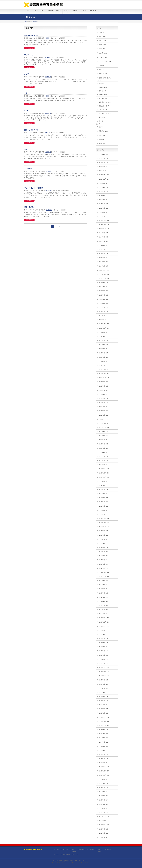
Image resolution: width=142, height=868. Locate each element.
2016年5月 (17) (104, 647)
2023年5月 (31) (104, 299)
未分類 (62, 38)
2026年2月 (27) (104, 163)
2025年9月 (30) (104, 183)
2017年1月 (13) (104, 614)
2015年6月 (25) (104, 692)
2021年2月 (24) (104, 411)
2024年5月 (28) (104, 249)
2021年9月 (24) (104, 382)
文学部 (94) (102, 91)
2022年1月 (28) (104, 365)
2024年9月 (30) (104, 233)
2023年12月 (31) (104, 270)
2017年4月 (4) (103, 601)
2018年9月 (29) (104, 531)
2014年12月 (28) (104, 717)
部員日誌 (100, 849)
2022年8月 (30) (104, 336)
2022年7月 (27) (104, 341)
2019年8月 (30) (104, 485)
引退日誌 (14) (103, 74)
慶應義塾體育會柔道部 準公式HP (69, 861)
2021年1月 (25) (104, 415)
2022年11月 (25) (104, 324)
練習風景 (74, 852)
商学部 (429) (103, 87)
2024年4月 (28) (104, 254)
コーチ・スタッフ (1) (105, 61)
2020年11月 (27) (104, 423)
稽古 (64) (102, 127)
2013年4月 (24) (104, 800)
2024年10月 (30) (104, 229)
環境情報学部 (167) (105, 102)
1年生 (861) (102, 32)
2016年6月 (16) (104, 643)
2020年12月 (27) (104, 419)
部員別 (100, 852)
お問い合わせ (67, 855)
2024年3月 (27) (104, 258)
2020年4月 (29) (104, 452)
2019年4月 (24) (104, 502)
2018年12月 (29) (104, 518)
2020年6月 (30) (104, 444)
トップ (57, 849)
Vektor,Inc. (80, 863)
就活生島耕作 (29, 207)
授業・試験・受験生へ (106, 78)
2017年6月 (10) (104, 593)
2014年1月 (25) (104, 763)
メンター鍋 (28, 169)
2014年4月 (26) (104, 750)
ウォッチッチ (29, 55)
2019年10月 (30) (104, 477)
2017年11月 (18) (104, 572)
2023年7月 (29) (104, 291)
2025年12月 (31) (104, 171)
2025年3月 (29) (104, 208)
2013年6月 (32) (104, 792)
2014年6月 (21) (104, 742)
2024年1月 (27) (104, 266)
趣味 (63, 171)
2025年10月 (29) (104, 179)
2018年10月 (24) (104, 527)
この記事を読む (30, 48)
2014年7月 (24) (104, 738)
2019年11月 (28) (104, 473)
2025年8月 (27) (104, 187)
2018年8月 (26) (104, 535)
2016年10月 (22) (104, 626)
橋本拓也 (48, 38)
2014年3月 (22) (104, 754)
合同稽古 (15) (103, 65)
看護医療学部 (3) (104, 106)
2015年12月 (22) (104, 668)
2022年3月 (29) (104, 357)
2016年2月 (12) (104, 659)
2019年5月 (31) (104, 498)
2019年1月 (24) (104, 514)
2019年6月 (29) (104, 494)
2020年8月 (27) (104, 436)
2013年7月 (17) (104, 788)
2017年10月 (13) (104, 576)
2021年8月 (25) (104, 386)
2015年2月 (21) (104, 709)
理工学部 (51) (103, 99)
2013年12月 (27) (104, 767)
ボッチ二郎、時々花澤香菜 (34, 188)
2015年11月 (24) (104, 672)
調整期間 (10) (103, 139)
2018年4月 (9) (103, 552)
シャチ (27, 74)
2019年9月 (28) (104, 481)
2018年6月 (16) (104, 543)
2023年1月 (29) (104, 316)
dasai (26, 111)
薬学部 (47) (102, 117)
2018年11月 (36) (104, 523)
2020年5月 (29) (104, 448)
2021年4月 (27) (104, 403)
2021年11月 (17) (104, 374)
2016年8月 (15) (104, 634)
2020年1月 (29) (104, 465)
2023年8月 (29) (104, 287)
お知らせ (65, 849)
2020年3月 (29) (104, 456)
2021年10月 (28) (104, 378)
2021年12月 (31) (104, 369)
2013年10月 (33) (104, 775)
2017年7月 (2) (103, 589)
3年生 (63, 191)
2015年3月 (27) (104, 705)
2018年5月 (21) (104, 548)
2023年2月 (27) (104, 312)
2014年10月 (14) (104, 725)
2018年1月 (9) (103, 564)
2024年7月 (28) (104, 241)
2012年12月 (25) (104, 817)
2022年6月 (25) (104, 345)
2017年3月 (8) (103, 605)
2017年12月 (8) (104, 568)
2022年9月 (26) (104, 332)
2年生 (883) (102, 37)
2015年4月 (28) (104, 701)
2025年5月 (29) (104, 200)
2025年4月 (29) (104, 204)
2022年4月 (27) (104, 353)
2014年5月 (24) (104, 746)
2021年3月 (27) (104, 407)
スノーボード (29, 149)
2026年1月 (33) (104, 167)
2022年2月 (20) (104, 361)
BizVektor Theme (71, 863)
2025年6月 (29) (104, 196)
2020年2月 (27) (104, 461)
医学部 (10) (102, 84)
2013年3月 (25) (104, 804)
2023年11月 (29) (104, 274)
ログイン (77, 855)
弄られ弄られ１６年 (31, 35)
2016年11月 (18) (104, 622)
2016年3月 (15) (104, 655)
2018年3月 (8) (103, 556)
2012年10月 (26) (104, 825)
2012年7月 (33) (104, 837)
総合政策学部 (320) (105, 113)
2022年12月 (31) (104, 320)
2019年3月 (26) (104, 506)
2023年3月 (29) (104, 307)
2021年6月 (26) (104, 394)
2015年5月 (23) (104, 697)
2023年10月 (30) (104, 278)
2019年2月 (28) (104, 510)
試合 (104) (102, 135)
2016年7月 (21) (104, 639)
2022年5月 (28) (104, 349)
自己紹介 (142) (103, 131)
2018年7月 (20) (104, 539)
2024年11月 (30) (104, 225)
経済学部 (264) (103, 110)
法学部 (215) (103, 95)
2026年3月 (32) (104, 158)
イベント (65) (103, 57)
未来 (26, 93)
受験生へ (109, 849)
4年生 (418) (102, 45)
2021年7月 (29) (104, 390)
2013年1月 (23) (104, 812)
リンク (57, 855)
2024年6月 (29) (104, 245)
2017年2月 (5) (103, 610)
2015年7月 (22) (104, 688)
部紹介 (74, 849)
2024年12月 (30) (104, 221)
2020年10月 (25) (104, 427)
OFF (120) (102, 49)
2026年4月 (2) (103, 154)
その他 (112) (103, 53)
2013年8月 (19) (104, 783)
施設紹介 (92, 849)
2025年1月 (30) (104, 216)
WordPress (62, 863)
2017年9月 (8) (103, 581)
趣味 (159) (102, 144)
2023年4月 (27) (104, 303)
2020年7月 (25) (104, 440)
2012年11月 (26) (104, 821)
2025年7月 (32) (104, 191)
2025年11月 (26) (104, 175)
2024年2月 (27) (104, 262)
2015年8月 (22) (104, 684)
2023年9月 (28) (104, 283)
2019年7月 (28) (104, 490)
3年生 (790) (102, 41)
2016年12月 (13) (104, 618)
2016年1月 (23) (104, 663)
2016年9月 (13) (104, 630)
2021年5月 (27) (104, 398)
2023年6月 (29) (104, 295)
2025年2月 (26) (104, 212)
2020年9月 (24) (104, 432)
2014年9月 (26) (104, 730)
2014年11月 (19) (104, 721)
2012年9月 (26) (104, 829)
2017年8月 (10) (104, 585)
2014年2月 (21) (104, 759)
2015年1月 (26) (104, 713)
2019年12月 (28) (104, 469)
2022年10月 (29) (104, 328)
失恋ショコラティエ (31, 130)
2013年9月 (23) (104, 779)
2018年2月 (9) (103, 560)
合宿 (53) (102, 70)
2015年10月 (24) (104, 676)
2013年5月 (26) (104, 796)
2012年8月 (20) (104, 833)
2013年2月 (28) (104, 808)
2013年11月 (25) (104, 771)
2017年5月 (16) (104, 597)
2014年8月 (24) (104, 734)
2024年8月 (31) (104, 237)
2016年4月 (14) (104, 651)
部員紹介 (83, 849)
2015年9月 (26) (104, 680)
